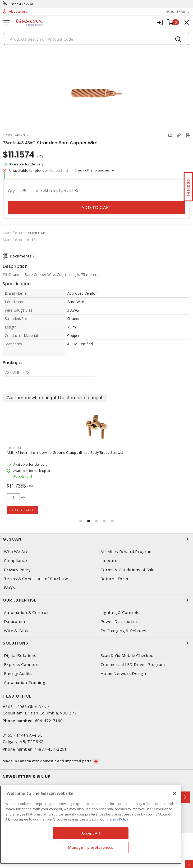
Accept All (91, 833)
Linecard (109, 561)
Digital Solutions (20, 655)
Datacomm (14, 621)
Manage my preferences (91, 847)
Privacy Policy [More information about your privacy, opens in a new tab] (117, 819)
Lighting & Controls (120, 612)
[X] (175, 793)
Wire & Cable (17, 631)
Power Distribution (120, 621)
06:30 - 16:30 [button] (175, 12)
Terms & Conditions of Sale (128, 570)
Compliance (16, 561)
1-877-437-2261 (22, 4)
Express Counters (22, 664)
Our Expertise (97, 600)
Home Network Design (123, 673)
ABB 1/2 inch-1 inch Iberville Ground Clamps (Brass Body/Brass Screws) (65, 452)
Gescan (97, 539)
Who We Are (16, 552)
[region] (91, 825)
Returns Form (114, 579)
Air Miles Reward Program (127, 552)
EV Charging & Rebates (123, 631)
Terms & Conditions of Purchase (36, 579)
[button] (81, 521)
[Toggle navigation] (7, 22)
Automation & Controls (27, 612)
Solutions (97, 643)
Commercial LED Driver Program (133, 664)
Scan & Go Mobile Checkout (128, 655)
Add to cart (97, 208)
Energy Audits (18, 673)
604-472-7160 (49, 721)
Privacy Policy (17, 570)
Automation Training (25, 682)
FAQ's (10, 588)
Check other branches (92, 170)
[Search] (97, 39)
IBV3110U (15, 448)
